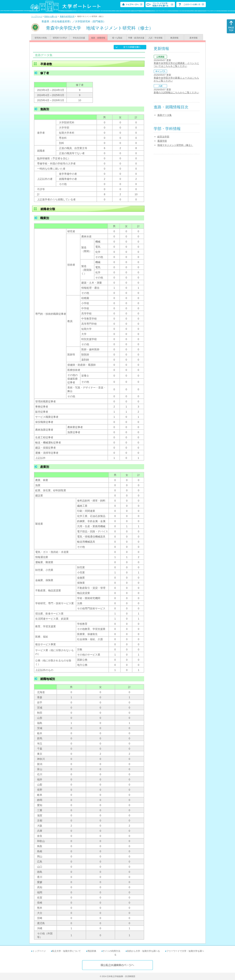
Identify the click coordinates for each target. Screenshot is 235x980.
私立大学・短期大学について (66, 951)
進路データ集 (164, 115)
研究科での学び (60, 38)
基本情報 (194, 38)
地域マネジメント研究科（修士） (175, 145)
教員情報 (174, 38)
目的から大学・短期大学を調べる (143, 951)
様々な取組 (117, 38)
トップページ (37, 16)
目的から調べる (51, 16)
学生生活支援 (79, 38)
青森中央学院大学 (67, 16)
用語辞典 (92, 951)
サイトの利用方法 (111, 951)
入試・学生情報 (155, 38)
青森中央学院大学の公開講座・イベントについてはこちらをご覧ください (176, 65)
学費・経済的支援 (136, 38)
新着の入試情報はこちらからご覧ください (176, 92)
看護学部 (162, 141)
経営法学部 (163, 137)
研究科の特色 (41, 38)
